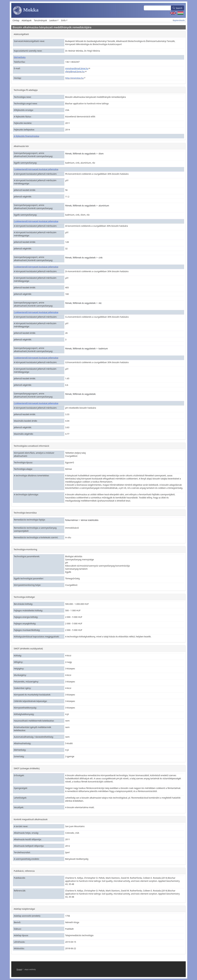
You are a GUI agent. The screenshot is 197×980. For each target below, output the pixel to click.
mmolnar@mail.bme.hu (78, 68)
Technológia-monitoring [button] (25, 549)
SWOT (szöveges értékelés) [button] (27, 768)
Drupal (20, 969)
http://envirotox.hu (76, 78)
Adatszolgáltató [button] (21, 34)
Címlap (16, 20)
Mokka (26, 10)
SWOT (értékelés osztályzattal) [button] (28, 649)
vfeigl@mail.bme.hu (76, 71)
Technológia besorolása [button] (25, 513)
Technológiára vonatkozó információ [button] (31, 446)
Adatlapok (27, 20)
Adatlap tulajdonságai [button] (24, 909)
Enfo (64, 20)
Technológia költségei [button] (24, 597)
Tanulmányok (40, 20)
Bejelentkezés (179, 20)
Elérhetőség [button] (20, 57)
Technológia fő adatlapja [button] (26, 90)
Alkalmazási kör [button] (21, 146)
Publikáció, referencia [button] (24, 871)
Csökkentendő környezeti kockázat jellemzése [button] (36, 169)
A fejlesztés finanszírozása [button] (26, 136)
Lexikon (54, 20)
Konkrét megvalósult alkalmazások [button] (31, 819)
